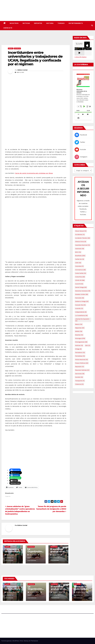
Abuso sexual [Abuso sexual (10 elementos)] (81, 231)
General (11, 48)
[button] (92, 26)
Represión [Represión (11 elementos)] (80, 367)
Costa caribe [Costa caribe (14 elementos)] (81, 273)
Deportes (38, 23)
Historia (50, 23)
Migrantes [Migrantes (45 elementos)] (80, 328)
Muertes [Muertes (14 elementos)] (79, 335)
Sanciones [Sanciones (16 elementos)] (80, 374)
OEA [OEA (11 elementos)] (88, 345)
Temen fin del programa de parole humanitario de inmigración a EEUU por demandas (51, 509)
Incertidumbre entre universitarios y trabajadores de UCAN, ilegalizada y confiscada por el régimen (35, 58)
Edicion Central (22, 70)
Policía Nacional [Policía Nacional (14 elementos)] (82, 360)
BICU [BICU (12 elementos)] (78, 252)
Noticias (26, 23)
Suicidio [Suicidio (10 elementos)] (79, 377)
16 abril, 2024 (34, 592)
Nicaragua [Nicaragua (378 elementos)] (80, 338)
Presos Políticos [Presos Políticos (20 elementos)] (82, 363)
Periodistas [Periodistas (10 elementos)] (80, 356)
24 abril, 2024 (11, 592)
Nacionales (17, 48)
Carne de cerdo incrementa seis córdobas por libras (34, 173)
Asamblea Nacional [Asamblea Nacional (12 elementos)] (83, 245)
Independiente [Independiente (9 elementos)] (81, 312)
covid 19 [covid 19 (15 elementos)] (79, 284)
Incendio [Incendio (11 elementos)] (79, 308)
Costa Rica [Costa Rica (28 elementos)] (80, 277)
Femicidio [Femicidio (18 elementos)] (80, 298)
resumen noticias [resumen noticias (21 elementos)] (82, 370)
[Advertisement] (36, 40)
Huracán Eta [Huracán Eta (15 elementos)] (80, 305)
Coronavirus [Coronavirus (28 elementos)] (80, 270)
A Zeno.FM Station (81, 57)
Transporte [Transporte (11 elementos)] (80, 381)
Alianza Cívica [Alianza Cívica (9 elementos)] (81, 242)
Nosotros (14, 23)
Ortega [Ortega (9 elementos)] (78, 349)
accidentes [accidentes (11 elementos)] (80, 235)
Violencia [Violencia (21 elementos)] (79, 384)
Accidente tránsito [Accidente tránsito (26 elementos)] (83, 238)
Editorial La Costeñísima (11, 558)
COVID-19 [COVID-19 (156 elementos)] (80, 280)
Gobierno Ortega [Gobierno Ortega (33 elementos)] (82, 301)
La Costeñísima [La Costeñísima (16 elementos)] (81, 316)
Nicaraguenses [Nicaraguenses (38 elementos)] (81, 342)
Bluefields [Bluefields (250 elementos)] (80, 256)
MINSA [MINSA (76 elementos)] (79, 331)
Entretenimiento (76, 23)
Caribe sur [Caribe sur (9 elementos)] (80, 259)
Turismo (61, 23)
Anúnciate (8, 28)
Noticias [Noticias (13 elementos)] (79, 345)
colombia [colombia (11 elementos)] (79, 266)
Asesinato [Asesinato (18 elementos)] (80, 249)
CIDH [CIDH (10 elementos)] (78, 263)
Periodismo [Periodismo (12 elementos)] (80, 352)
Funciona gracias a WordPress (10, 641)
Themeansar (34, 641)
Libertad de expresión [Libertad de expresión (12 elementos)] (82, 320)
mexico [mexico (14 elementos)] (79, 324)
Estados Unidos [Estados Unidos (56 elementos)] (82, 294)
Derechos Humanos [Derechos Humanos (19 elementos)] (83, 291)
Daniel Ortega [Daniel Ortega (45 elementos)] (81, 287)
